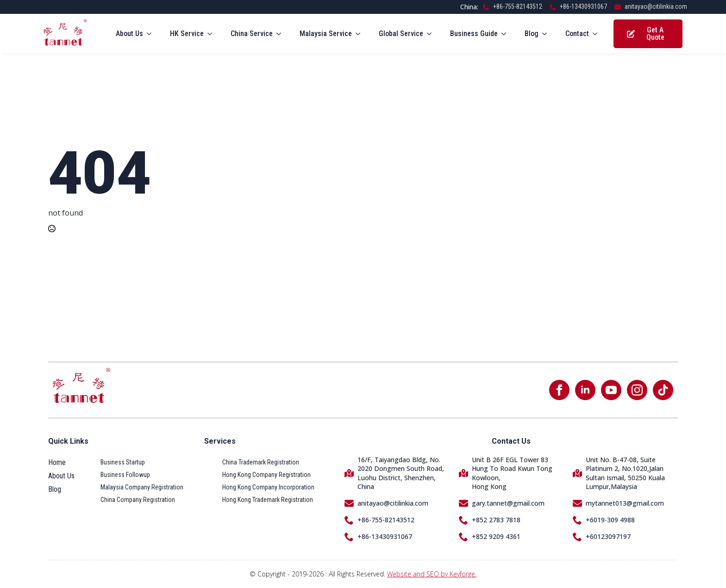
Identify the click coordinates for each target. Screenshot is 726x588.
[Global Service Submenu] (432, 34)
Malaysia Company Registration (142, 487)
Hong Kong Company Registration (266, 475)
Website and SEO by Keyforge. (432, 574)
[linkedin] (585, 390)
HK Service (187, 34)
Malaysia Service (326, 34)
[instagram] (637, 390)
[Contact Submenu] (598, 34)
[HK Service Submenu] (213, 34)
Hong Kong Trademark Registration (268, 500)
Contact (577, 34)
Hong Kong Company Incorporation (268, 487)
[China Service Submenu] (282, 34)
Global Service (401, 34)
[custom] (663, 390)
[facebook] (559, 390)
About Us (129, 34)
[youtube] (611, 390)
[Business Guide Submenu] (507, 34)
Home (57, 462)
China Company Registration (138, 500)
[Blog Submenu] (547, 34)
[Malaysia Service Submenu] (361, 34)
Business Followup (125, 475)
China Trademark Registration (261, 462)
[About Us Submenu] (152, 34)
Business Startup (123, 462)
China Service (252, 34)
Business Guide (474, 34)
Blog (532, 34)
